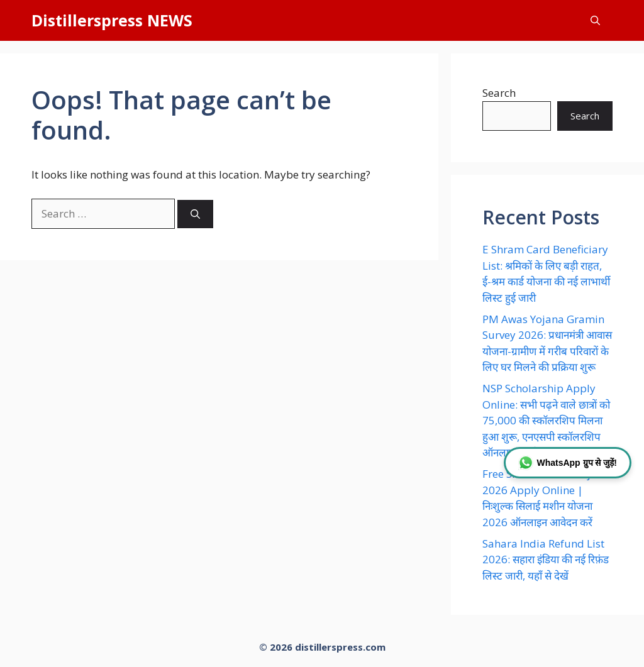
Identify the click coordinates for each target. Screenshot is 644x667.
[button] (595, 20)
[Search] (195, 214)
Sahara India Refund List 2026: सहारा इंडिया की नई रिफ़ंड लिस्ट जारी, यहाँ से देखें (546, 560)
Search (499, 93)
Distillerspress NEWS (112, 20)
